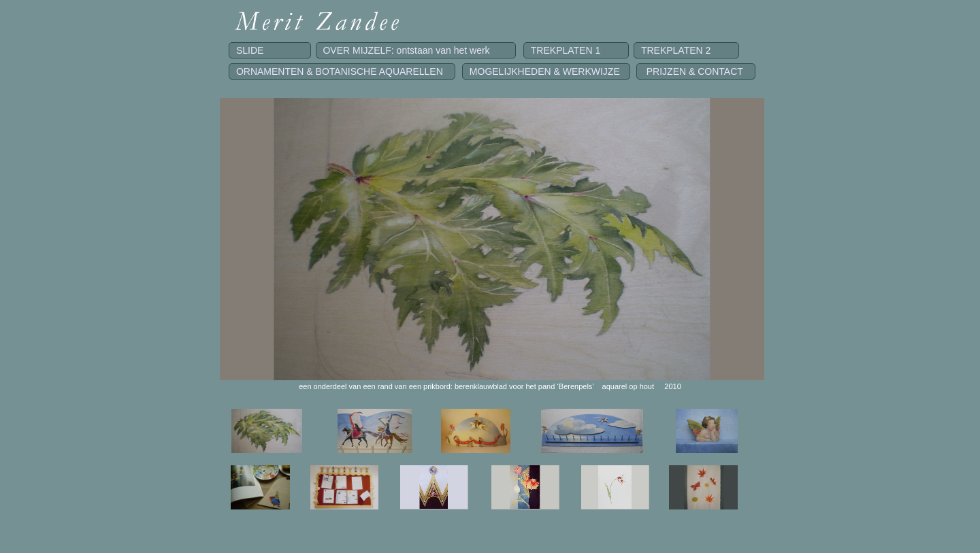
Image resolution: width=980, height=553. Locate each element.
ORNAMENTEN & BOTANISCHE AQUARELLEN (342, 71)
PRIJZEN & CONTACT (696, 71)
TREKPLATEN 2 (686, 50)
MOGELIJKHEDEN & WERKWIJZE (546, 71)
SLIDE (270, 50)
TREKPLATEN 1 (576, 50)
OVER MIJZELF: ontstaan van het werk (416, 50)
